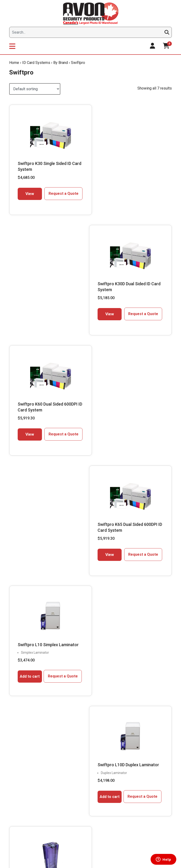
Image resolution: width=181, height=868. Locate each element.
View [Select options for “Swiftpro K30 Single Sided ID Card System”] (29, 191)
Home (14, 63)
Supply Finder (75, 758)
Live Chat (27, 642)
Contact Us (19, 788)
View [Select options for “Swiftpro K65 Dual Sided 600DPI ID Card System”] (113, 311)
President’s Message (27, 748)
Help (123, 798)
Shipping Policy (131, 778)
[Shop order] (35, 89)
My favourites (130, 758)
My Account (128, 748)
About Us (18, 758)
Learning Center (77, 788)
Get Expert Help (77, 768)
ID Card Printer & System (84, 807)
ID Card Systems (36, 63)
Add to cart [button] (29, 433)
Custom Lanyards (78, 798)
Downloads (19, 778)
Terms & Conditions (134, 807)
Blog (14, 768)
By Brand (61, 63)
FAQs (69, 778)
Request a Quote (60, 190)
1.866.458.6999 (41, 631)
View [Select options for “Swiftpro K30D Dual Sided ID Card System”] (113, 191)
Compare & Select (79, 748)
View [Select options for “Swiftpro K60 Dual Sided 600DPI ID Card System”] (29, 311)
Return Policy (129, 788)
